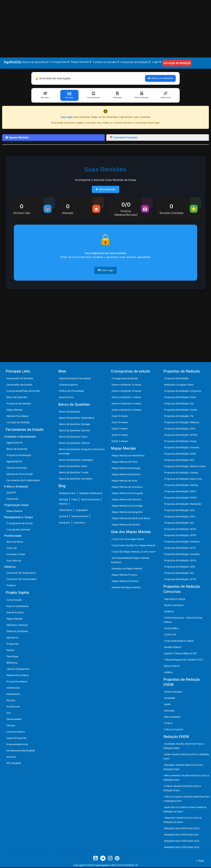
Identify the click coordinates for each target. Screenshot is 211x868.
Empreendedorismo (17, 745)
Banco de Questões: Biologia (75, 425)
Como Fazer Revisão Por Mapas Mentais (134, 546)
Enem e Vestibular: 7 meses (126, 398)
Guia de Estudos (15, 613)
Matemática (66, 511)
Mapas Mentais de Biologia (126, 469)
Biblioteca (12, 663)
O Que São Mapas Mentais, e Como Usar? (134, 552)
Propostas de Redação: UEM (179, 517)
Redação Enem (67, 494)
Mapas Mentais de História (126, 525)
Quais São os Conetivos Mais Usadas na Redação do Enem (185, 810)
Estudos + (46, 96)
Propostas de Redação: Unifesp (181, 486)
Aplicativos (12, 638)
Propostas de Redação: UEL (179, 524)
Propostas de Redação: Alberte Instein (185, 467)
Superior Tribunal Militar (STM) (180, 654)
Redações (117, 96)
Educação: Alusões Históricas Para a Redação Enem (183, 768)
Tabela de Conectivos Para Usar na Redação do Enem (182, 821)
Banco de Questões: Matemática (77, 419)
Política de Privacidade (71, 392)
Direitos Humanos (174, 606)
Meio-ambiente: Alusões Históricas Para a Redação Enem (186, 778)
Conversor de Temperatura (21, 574)
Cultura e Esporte (174, 730)
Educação (169, 711)
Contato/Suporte (68, 385)
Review (10, 651)
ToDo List (12, 549)
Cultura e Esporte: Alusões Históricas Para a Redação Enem (187, 800)
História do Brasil (91, 500)
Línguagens (82, 511)
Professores (13, 707)
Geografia (65, 523)
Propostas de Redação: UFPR (180, 536)
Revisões (70, 96)
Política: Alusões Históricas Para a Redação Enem (182, 789)
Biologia (64, 500)
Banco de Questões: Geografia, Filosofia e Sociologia (81, 452)
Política (168, 724)
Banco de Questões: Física (73, 437)
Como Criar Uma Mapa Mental (128, 540)
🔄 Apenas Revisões (18, 138)
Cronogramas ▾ (60, 62)
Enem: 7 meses (120, 429)
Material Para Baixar (18, 417)
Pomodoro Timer (16, 555)
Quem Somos (66, 398)
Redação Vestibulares (91, 494)
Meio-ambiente (172, 717)
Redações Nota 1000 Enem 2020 (182, 829)
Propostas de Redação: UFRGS (181, 436)
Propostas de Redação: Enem (180, 398)
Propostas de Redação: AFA (179, 461)
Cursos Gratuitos (16, 732)
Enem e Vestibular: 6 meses (126, 404)
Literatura (79, 523)
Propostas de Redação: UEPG (180, 530)
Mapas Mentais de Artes (124, 481)
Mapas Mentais (15, 411)
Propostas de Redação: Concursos (183, 392)
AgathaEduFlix (14, 462)
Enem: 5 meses (120, 442)
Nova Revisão (105, 190)
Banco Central (172, 667)
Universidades (14, 720)
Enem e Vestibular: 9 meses (126, 385)
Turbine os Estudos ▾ (106, 62)
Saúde (167, 705)
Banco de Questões (17, 398)
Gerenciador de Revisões (20, 379)
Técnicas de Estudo (17, 469)
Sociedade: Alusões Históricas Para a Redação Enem (183, 747)
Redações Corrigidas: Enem (179, 385)
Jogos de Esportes (16, 739)
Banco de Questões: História (74, 444)
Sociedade (170, 699)
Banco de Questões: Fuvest (74, 473)
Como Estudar (14, 600)
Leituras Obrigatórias (18, 670)
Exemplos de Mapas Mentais (127, 569)
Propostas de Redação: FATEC (180, 498)
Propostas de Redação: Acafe (180, 454)
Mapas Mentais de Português (127, 494)
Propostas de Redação (19, 404)
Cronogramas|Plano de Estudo (23, 392)
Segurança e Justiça (175, 600)
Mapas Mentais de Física (125, 463)
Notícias (11, 701)
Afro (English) (14, 764)
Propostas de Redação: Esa (179, 404)
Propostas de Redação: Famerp (181, 473)
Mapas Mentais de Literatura (127, 488)
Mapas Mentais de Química (126, 475)
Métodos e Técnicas (17, 626)
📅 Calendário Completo (124, 138)
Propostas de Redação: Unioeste (182, 542)
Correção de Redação (177, 63)
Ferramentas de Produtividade (23, 481)
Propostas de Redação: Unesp (180, 442)
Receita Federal (173, 648)
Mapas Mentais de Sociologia (127, 507)
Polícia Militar (171, 629)
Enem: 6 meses (120, 436)
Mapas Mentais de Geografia (127, 513)
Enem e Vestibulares (17, 607)
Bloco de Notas (15, 543)
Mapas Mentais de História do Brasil (131, 519)
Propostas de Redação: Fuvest (181, 411)
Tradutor (11, 586)
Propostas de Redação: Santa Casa (183, 480)
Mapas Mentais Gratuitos (125, 582)
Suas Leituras (14, 561)
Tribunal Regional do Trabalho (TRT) (183, 660)
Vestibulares (13, 688)
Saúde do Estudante (17, 632)
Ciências (11, 726)
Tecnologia (12, 657)
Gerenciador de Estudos (19, 385)
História (64, 504)
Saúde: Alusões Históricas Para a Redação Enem (186, 757)
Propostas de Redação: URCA (180, 492)
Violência (169, 612)
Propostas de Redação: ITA (179, 417)
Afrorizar (11, 757)
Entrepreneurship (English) (21, 751)
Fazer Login (105, 271)
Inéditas (168, 673)
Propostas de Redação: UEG (179, 511)
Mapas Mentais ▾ (81, 62)
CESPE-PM (170, 635)
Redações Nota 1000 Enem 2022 (182, 842)
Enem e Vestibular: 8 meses (126, 392)
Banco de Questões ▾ (36, 62)
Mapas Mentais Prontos (124, 575)
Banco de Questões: (70, 412)
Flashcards (165, 96)
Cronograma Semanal (18, 530)
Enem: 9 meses (120, 417)
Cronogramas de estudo (125, 379)
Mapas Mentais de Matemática (128, 456)
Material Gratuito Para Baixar (75, 379)
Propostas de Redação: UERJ (180, 429)
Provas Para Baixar (17, 682)
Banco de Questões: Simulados (76, 479)
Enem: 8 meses (120, 423)
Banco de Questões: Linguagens (76, 461)
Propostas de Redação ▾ (135, 62)
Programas (13, 644)
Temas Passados (173, 692)
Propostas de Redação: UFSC (180, 549)
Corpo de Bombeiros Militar (179, 641)
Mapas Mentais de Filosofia (126, 500)
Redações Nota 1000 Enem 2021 (181, 835)
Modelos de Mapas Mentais (126, 588)
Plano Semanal (141, 96)
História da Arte (80, 517)
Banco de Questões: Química (75, 431)
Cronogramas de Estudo (20, 524)
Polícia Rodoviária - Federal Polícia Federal (183, 620)
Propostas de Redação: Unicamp (182, 448)
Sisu (9, 713)
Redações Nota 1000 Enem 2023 (182, 848)
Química (64, 517)
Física (75, 500)
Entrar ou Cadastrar (160, 78)
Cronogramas (94, 96)
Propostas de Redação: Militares (182, 423)
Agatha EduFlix (15, 443)
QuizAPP (11, 493)
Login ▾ (156, 62)
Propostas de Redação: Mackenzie (182, 505)
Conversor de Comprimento (22, 580)
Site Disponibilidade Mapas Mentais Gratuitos (130, 561)
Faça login (67, 118)
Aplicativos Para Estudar (20, 475)
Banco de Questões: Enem (73, 467)
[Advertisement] (105, 25)
